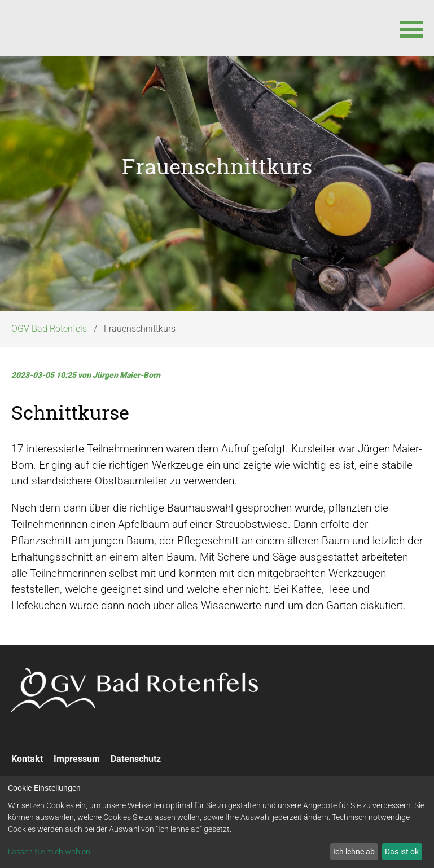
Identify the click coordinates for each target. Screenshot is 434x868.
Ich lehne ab (354, 851)
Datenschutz (136, 764)
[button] (411, 28)
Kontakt (27, 764)
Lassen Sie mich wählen (49, 852)
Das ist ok (402, 851)
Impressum (77, 764)
